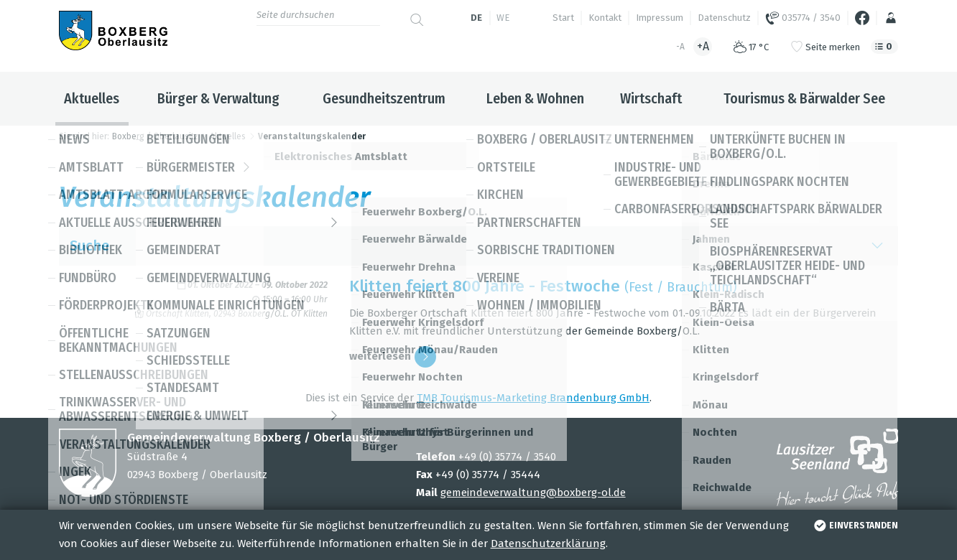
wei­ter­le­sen (393, 357)
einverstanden (855, 526)
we (503, 18)
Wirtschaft (651, 98)
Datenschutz (724, 18)
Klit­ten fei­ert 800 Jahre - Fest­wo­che (485, 286)
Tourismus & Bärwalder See (804, 98)
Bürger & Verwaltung (218, 98)
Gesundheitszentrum (384, 98)
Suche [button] (479, 246)
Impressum (660, 18)
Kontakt (605, 18)
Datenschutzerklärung (548, 543)
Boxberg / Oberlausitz (155, 136)
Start (563, 18)
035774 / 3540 (803, 18)
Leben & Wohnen (535, 98)
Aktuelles (92, 98)
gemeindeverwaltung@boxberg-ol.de (533, 493)
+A (703, 46)
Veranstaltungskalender (312, 136)
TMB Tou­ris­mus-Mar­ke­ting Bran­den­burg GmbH (533, 398)
